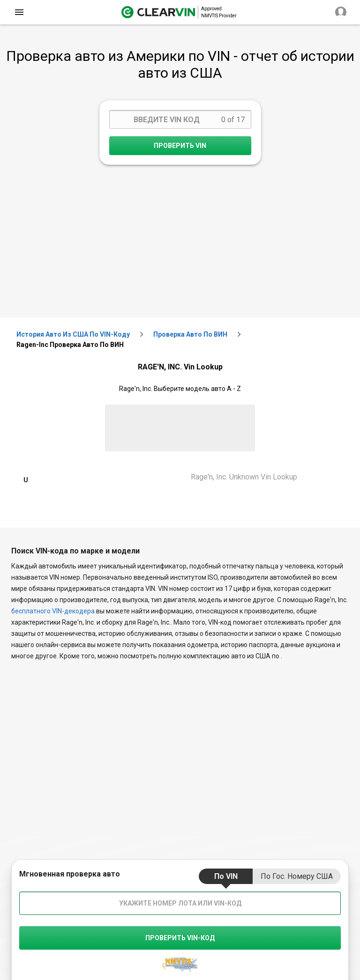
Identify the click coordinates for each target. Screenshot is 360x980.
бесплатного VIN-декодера (53, 611)
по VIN (226, 876)
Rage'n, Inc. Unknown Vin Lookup (244, 477)
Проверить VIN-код (180, 938)
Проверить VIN (180, 146)
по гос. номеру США (297, 876)
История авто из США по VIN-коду (73, 334)
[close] (19, 12)
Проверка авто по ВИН (190, 334)
